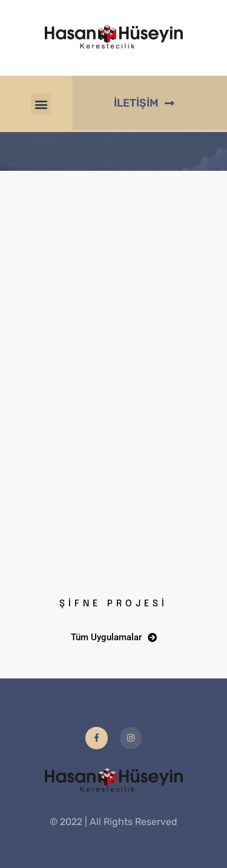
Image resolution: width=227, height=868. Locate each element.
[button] (41, 104)
